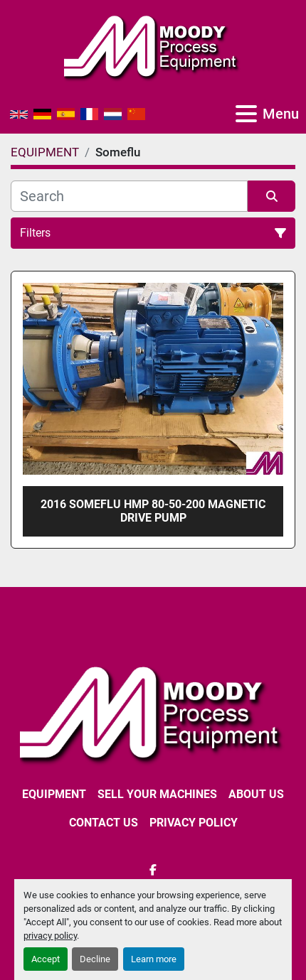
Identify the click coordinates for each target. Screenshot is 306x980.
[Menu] (246, 114)
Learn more (154, 959)
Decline (95, 959)
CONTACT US (104, 823)
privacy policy (50, 936)
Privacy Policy (194, 823)
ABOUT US (256, 794)
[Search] (129, 196)
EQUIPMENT (54, 794)
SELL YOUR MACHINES (157, 794)
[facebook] (153, 870)
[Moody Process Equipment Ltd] (153, 712)
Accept (46, 959)
